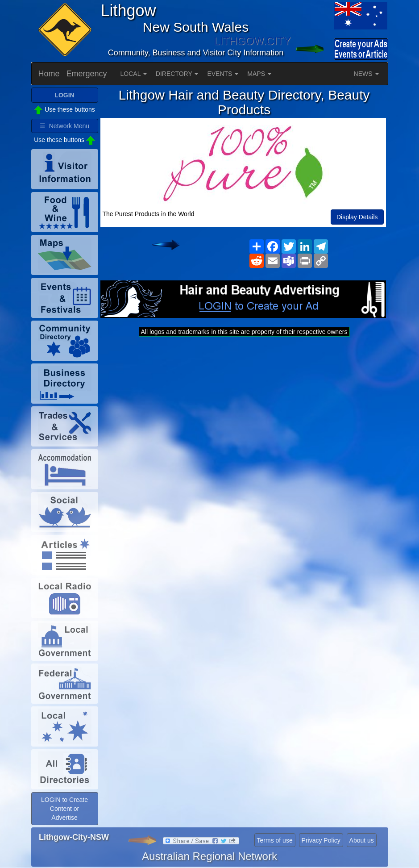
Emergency (87, 74)
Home (49, 74)
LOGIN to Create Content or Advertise (64, 809)
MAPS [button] (259, 74)
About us (362, 840)
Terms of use (275, 840)
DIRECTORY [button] (177, 74)
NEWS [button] (366, 74)
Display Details (357, 217)
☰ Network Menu (64, 126)
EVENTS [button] (223, 74)
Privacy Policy (321, 840)
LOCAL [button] (134, 74)
